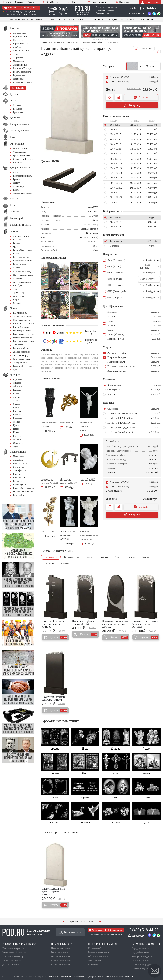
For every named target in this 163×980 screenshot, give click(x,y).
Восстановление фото (23, 341)
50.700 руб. (68, 487)
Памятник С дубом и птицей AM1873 (83, 622)
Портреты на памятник (24, 324)
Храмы (16, 404)
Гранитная (18, 112)
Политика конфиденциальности (88, 977)
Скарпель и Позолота (23, 159)
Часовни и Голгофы (22, 68)
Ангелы (17, 397)
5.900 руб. (87, 484)
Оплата (99, 19)
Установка (53, 19)
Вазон (16, 254)
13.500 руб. (48, 536)
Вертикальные (20, 36)
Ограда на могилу (140, 948)
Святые (17, 401)
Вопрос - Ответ (20, 463)
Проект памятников (61, 956)
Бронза (16, 179)
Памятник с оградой (141, 965)
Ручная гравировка (22, 331)
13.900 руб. (68, 427)
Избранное (123, 2)
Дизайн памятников (12, 965)
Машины (17, 440)
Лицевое (17, 383)
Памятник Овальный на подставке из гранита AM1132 (115, 624)
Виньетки (18, 418)
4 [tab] (101, 39)
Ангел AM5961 (88, 479)
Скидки (112, 19)
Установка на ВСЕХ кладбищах (21, 8)
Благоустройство (21, 348)
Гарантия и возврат (113, 977)
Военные (17, 436)
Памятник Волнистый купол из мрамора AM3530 (54, 892)
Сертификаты (19, 470)
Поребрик (18, 285)
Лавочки (17, 268)
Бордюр (17, 243)
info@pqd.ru (51, 2)
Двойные (17, 47)
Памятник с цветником (143, 969)
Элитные (17, 54)
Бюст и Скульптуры (22, 250)
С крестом (18, 58)
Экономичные (20, 33)
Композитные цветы (23, 176)
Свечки (16, 422)
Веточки (17, 415)
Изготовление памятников (26, 932)
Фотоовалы (18, 296)
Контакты (147, 19)
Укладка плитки (21, 362)
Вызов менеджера (70, 932)
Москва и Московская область (18, 2)
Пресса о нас (19, 477)
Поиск (73, 2)
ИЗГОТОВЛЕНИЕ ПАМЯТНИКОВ (19, 944)
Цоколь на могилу (140, 961)
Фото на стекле (20, 152)
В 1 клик (141, 97)
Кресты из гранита (22, 72)
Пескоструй (19, 162)
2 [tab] (96, 39)
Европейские (19, 75)
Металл (17, 183)
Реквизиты (129, 977)
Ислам (16, 432)
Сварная (17, 105)
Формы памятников (60, 965)
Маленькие (18, 61)
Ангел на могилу (21, 236)
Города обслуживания (23, 488)
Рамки (16, 429)
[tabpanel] (60, 32)
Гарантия (84, 19)
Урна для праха (20, 293)
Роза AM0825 (67, 423)
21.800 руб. (48, 487)
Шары (16, 300)
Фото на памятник (22, 320)
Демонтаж (18, 369)
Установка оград (21, 355)
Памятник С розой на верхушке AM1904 (53, 698)
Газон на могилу (21, 264)
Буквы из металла (21, 155)
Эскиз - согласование (23, 317)
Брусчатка (18, 247)
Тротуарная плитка (22, 282)
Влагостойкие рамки (23, 261)
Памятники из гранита (13, 948)
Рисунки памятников (23, 492)
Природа (17, 411)
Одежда (17, 447)
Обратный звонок (136, 14)
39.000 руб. (68, 544)
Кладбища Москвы (22, 485)
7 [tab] (107, 39)
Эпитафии (18, 460)
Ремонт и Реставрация (24, 366)
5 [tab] (103, 39)
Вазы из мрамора (21, 257)
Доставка (36, 19)
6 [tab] (105, 39)
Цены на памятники (61, 948)
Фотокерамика (20, 148)
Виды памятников (60, 952)
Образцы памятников (98, 956)
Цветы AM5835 (48, 531)
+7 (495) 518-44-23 (143, 8)
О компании (18, 19)
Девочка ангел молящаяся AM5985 (68, 535)
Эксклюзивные (20, 65)
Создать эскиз (143, 48)
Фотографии (129, 19)
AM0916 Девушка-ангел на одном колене (89, 535)
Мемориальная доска (23, 275)
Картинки (18, 379)
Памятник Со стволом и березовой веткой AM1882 (145, 624)
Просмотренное (97, 2)
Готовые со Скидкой (23, 83)
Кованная (18, 109)
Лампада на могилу (22, 271)
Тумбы (16, 289)
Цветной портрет (21, 327)
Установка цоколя (21, 359)
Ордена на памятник (23, 193)
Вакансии (18, 481)
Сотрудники (19, 467)
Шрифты (17, 390)
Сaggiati (17, 303)
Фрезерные (18, 40)
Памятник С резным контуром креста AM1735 (53, 624)
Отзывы (69, 19)
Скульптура (19, 186)
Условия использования (60, 977)
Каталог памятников (12, 961)
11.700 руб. (48, 431)
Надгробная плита (140, 952)
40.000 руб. (87, 544)
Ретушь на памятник (23, 338)
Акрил (16, 172)
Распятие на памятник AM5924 (86, 427)
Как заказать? (95, 948)
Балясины (18, 239)
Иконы (16, 393)
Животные (18, 443)
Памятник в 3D (20, 313)
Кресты (17, 408)
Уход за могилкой (21, 352)
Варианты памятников (99, 952)
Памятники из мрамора (13, 956)
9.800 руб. (87, 435)
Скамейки (18, 278)
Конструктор (150, 2)
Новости (17, 474)
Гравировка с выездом (24, 334)
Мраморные (19, 79)
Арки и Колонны (21, 51)
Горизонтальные (21, 44)
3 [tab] (98, 39)
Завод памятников (97, 961)
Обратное (18, 386)
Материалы (18, 456)
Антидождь (18, 345)
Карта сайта (19, 495)
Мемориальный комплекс (14, 952)
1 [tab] (94, 39)
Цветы (16, 190)
